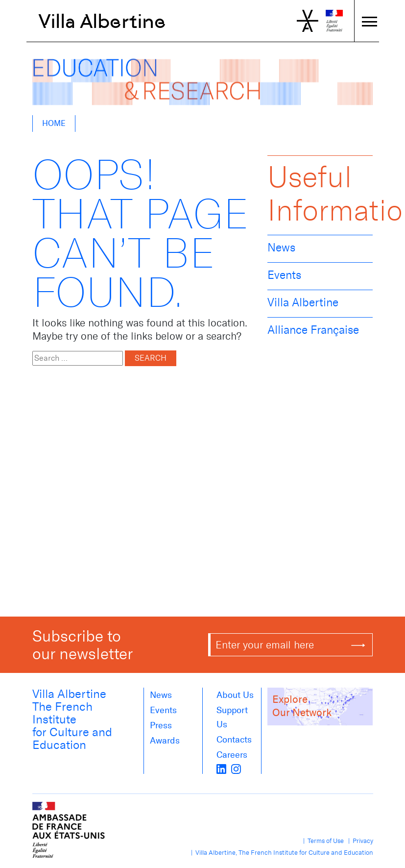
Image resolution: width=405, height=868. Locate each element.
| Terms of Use (322, 841)
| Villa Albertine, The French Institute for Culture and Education (281, 853)
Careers (232, 755)
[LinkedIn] (221, 768)
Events (284, 275)
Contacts (234, 740)
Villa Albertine (102, 21)
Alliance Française (313, 330)
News (281, 248)
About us (235, 695)
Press (161, 725)
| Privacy (359, 841)
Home (54, 123)
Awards (165, 741)
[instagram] (236, 768)
